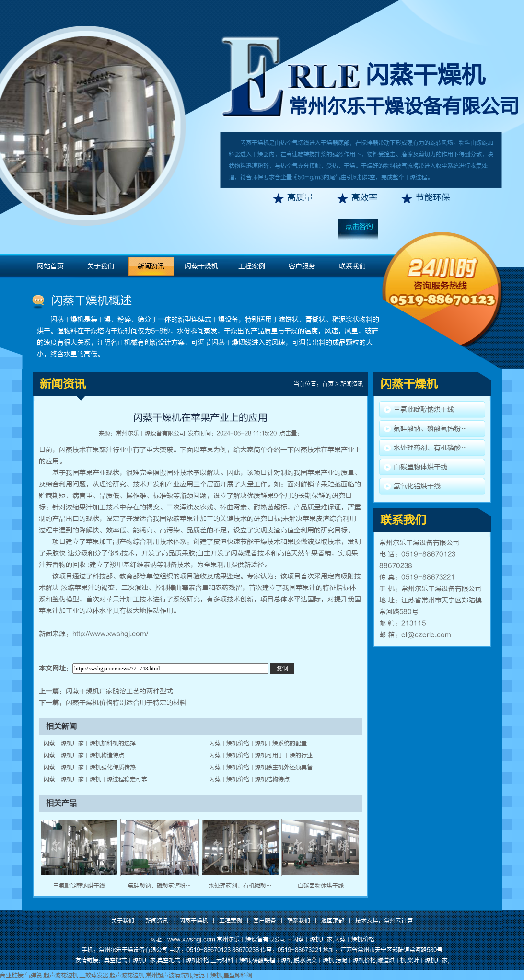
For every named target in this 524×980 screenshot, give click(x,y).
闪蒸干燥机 (425, 75)
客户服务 (302, 266)
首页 (328, 384)
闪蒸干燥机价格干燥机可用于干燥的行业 (261, 755)
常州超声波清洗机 (169, 975)
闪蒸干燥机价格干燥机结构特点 (249, 779)
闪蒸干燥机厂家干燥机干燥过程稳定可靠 (95, 779)
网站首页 (50, 266)
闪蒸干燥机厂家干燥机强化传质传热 (90, 767)
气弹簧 (34, 975)
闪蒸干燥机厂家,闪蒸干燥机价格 (333, 939)
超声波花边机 (61, 975)
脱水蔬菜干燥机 (314, 960)
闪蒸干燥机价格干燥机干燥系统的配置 (258, 743)
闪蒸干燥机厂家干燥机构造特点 (84, 755)
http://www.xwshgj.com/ (110, 634)
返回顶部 (333, 921)
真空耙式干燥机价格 (183, 960)
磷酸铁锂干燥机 (272, 960)
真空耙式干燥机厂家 (130, 960)
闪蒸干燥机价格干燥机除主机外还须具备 (261, 767)
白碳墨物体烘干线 (321, 886)
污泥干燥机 (208, 975)
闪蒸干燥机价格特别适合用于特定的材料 (126, 703)
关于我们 (101, 266)
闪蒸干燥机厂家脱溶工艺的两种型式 (119, 691)
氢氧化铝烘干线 (417, 486)
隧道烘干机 (392, 960)
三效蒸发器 (94, 975)
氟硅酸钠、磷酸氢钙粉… (160, 886)
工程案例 (252, 266)
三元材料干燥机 (231, 960)
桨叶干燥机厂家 (428, 960)
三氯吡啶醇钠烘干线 (79, 886)
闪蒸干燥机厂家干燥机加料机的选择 (90, 743)
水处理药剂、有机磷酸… (240, 886)
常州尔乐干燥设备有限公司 (151, 433)
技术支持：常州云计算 (384, 921)
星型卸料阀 (238, 975)
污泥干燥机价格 (356, 960)
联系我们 (352, 266)
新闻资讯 (151, 266)
